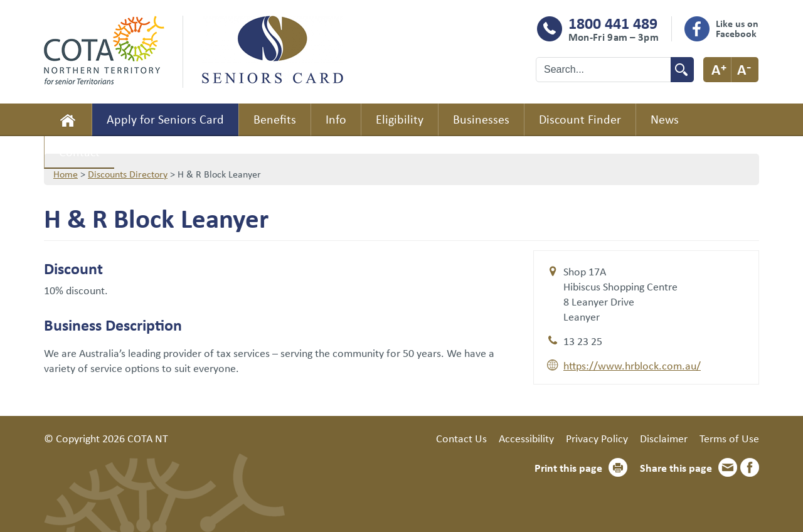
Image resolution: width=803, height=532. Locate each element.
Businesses (481, 119)
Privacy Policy (597, 438)
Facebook (750, 467)
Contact (79, 152)
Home (68, 120)
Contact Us (461, 438)
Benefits (275, 119)
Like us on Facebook (737, 28)
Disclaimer (664, 438)
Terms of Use (729, 438)
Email (728, 467)
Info (336, 119)
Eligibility (400, 119)
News (665, 119)
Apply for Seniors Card (165, 119)
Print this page (568, 467)
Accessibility (526, 438)
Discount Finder (580, 119)
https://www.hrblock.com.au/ (632, 365)
